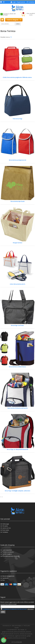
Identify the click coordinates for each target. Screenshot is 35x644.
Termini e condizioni (8, 552)
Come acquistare (7, 550)
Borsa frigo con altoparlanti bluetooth (17, 449)
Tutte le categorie (14, 20)
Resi (4, 580)
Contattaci (31, 2)
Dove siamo (6, 530)
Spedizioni (5, 578)
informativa (31, 609)
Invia (3, 612)
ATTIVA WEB (19, 642)
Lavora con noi (6, 528)
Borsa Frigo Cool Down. (17, 325)
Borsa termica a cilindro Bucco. (18, 367)
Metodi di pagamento (8, 576)
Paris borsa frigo (17, 119)
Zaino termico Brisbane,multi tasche (17, 408)
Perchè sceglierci (7, 554)
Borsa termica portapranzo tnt (17, 160)
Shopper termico (17, 243)
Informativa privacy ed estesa (11, 556)
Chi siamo (5, 526)
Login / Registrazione (19, 2)
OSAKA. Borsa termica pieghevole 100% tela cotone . (17, 77)
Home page (6, 524)
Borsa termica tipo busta (18, 201)
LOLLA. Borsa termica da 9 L (18, 284)
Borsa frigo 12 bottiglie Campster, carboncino (17, 491)
